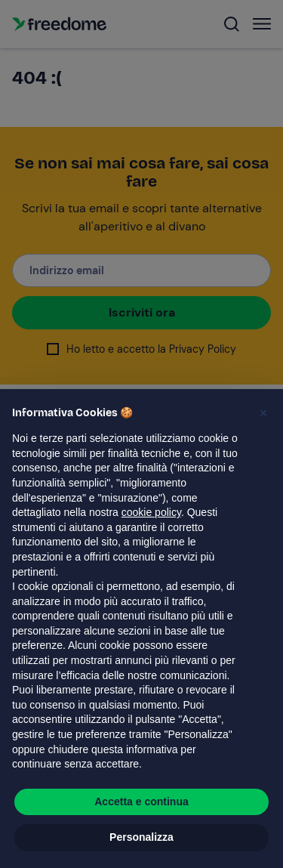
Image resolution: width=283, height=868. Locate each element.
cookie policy (151, 512)
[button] (263, 413)
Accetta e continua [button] (141, 802)
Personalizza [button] (141, 837)
